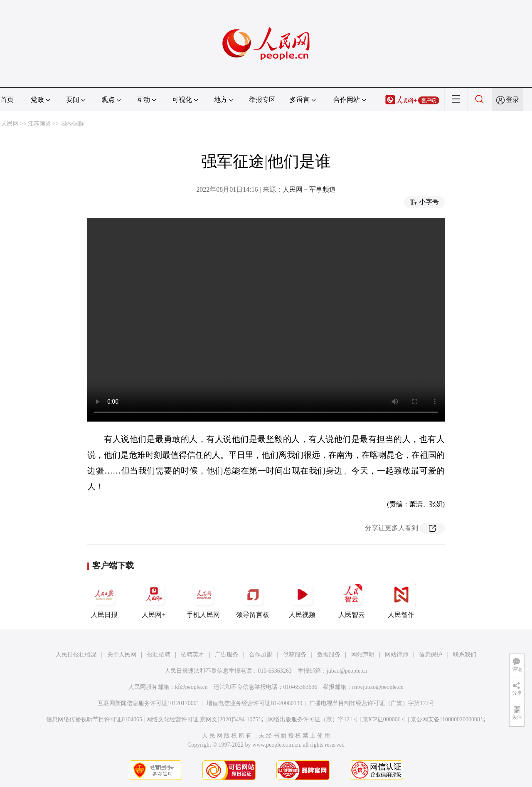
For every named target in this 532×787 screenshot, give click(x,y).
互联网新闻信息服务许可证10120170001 (149, 703)
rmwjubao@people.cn (378, 687)
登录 (512, 100)
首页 (7, 100)
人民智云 (352, 599)
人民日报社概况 (76, 655)
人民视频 (302, 599)
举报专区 (262, 100)
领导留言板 (253, 599)
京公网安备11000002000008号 (448, 719)
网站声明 (363, 655)
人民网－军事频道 (309, 189)
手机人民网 (203, 599)
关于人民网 (122, 655)
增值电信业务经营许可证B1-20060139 (255, 703)
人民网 (10, 124)
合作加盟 (261, 655)
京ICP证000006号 (384, 719)
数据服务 (329, 655)
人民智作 (401, 599)
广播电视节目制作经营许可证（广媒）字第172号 (372, 703)
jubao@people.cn (347, 671)
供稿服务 (295, 655)
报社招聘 (159, 655)
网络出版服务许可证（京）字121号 (313, 719)
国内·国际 (73, 124)
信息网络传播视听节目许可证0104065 (94, 719)
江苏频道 (39, 124)
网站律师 (397, 655)
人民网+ (154, 599)
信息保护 (431, 655)
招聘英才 (192, 655)
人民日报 (104, 599)
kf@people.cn (191, 687)
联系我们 (465, 655)
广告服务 (227, 655)
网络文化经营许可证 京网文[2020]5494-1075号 (205, 719)
